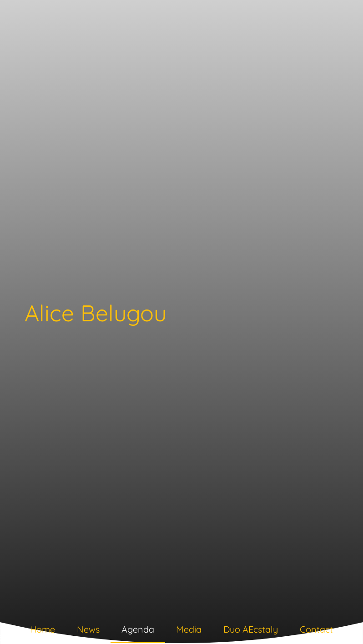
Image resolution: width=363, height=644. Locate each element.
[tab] (43, 631)
